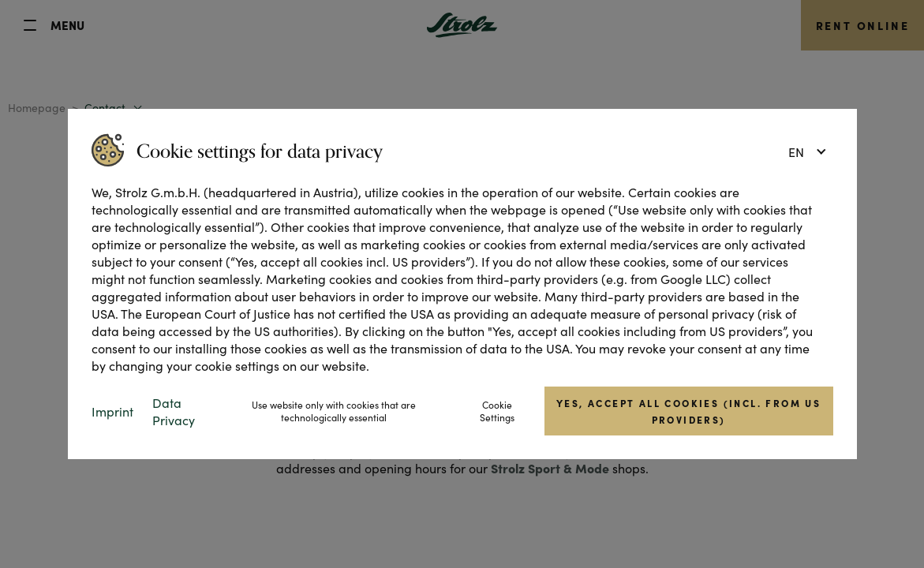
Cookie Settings (497, 411)
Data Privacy (174, 411)
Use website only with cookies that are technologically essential (334, 411)
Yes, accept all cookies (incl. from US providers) (688, 411)
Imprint (112, 411)
